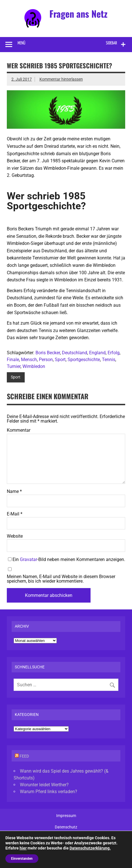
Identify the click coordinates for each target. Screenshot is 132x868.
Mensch (29, 360)
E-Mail (15, 514)
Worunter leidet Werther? (44, 785)
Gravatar (29, 559)
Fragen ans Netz (78, 14)
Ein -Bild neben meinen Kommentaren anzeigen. (69, 559)
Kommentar (19, 430)
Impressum (66, 816)
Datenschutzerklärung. (90, 848)
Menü (21, 43)
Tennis (109, 360)
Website (15, 536)
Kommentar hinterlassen (61, 79)
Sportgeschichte (84, 360)
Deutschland (75, 353)
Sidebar (111, 43)
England (97, 353)
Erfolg (114, 353)
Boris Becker (48, 353)
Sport (60, 360)
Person (46, 360)
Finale (13, 360)
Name (14, 492)
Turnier (14, 366)
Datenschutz (66, 827)
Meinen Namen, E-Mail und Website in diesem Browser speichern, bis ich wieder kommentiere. (61, 579)
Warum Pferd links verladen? (49, 792)
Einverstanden (22, 859)
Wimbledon (34, 366)
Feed (24, 756)
